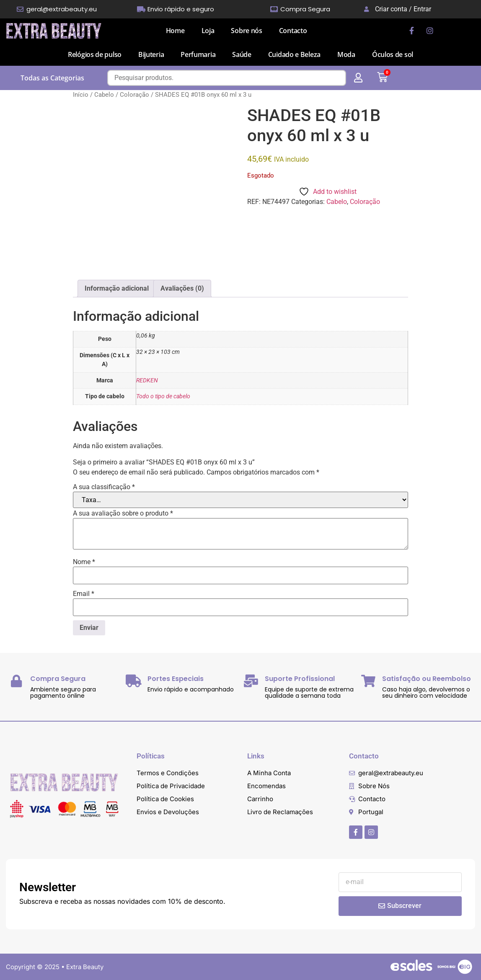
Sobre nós (246, 31)
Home (175, 31)
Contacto (293, 31)
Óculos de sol (393, 54)
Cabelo (104, 95)
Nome (84, 562)
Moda (346, 54)
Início (81, 95)
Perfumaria (198, 54)
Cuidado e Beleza (294, 54)
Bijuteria (151, 54)
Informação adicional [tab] (117, 288)
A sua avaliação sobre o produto (123, 513)
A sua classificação (104, 487)
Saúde (242, 54)
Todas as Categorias (52, 78)
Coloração (134, 95)
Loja (208, 31)
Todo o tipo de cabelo (163, 396)
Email (84, 594)
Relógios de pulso (95, 54)
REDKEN (147, 380)
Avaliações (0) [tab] (182, 288)
